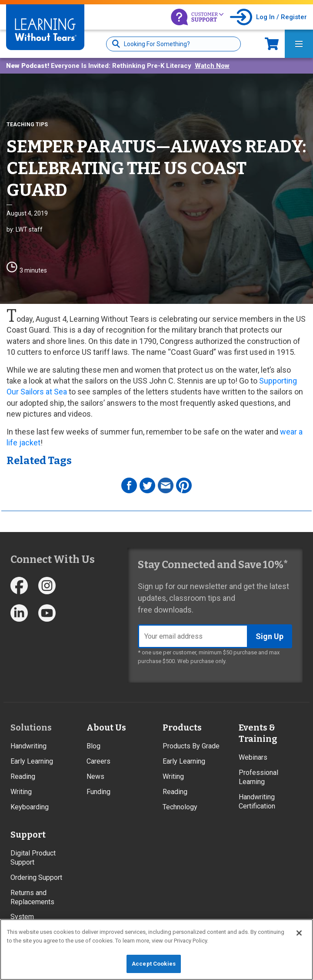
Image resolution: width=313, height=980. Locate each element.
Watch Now (212, 66)
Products (182, 727)
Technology (180, 807)
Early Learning (32, 761)
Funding (98, 792)
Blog (93, 746)
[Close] (299, 933)
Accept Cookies (154, 964)
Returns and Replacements (32, 897)
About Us (106, 727)
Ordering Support (36, 877)
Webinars (253, 757)
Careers (98, 761)
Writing (21, 792)
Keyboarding (30, 807)
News (95, 776)
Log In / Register (281, 17)
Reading (23, 776)
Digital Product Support (33, 858)
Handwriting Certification (257, 802)
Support (28, 835)
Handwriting (28, 746)
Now (272, 44)
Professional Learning (258, 777)
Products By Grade (191, 746)
